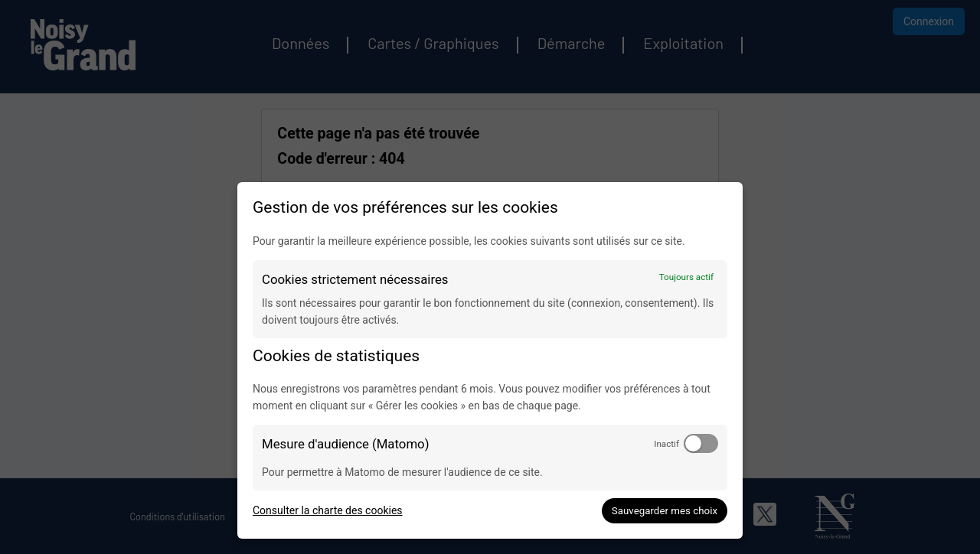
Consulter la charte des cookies (328, 510)
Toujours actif (686, 277)
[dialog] (490, 360)
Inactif (666, 444)
